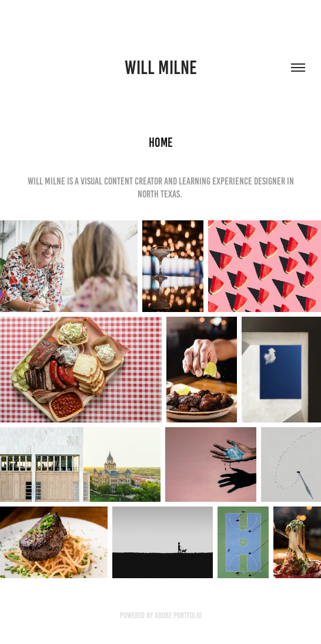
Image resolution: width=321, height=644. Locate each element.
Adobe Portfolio (178, 616)
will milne (161, 68)
